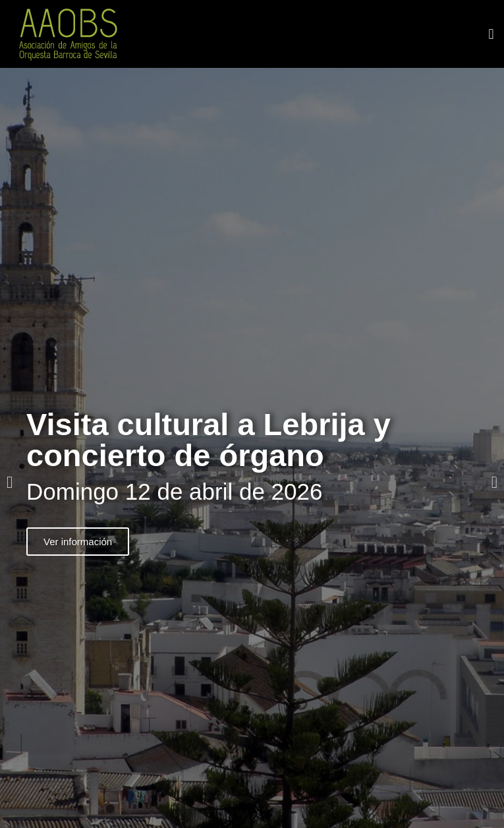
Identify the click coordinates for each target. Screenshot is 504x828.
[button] (491, 34)
